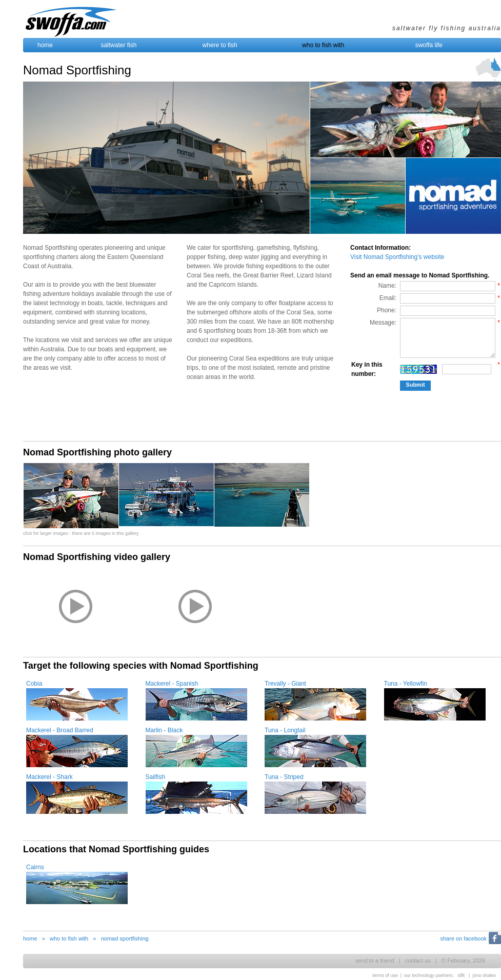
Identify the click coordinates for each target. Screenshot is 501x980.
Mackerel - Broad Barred (60, 730)
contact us (418, 961)
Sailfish (156, 777)
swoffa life (429, 45)
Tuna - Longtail (285, 730)
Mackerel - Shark (49, 777)
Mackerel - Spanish (172, 684)
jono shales (484, 975)
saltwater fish (118, 45)
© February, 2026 (463, 961)
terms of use (385, 975)
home (45, 45)
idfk (462, 975)
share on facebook (463, 938)
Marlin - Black (164, 730)
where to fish (220, 45)
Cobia (34, 684)
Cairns (35, 867)
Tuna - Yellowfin (406, 684)
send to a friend (375, 961)
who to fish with (323, 45)
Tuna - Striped (284, 777)
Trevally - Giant (285, 684)
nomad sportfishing (125, 938)
